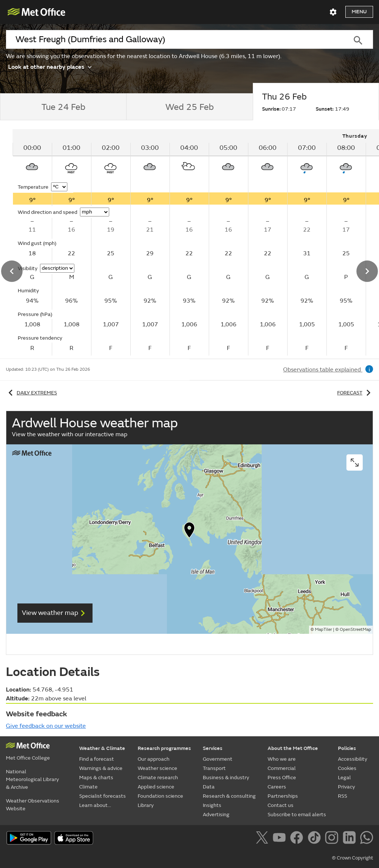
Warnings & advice (101, 768)
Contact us (281, 805)
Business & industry (226, 778)
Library (146, 805)
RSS (343, 796)
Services (213, 748)
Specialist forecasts (103, 796)
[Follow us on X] (263, 839)
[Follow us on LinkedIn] (351, 839)
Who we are (282, 759)
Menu (359, 12)
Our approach (154, 759)
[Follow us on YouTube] (281, 839)
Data (209, 787)
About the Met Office (293, 748)
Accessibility (353, 759)
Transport (214, 768)
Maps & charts (96, 778)
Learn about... (95, 805)
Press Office (282, 778)
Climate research (158, 778)
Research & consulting (229, 796)
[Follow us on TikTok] (316, 839)
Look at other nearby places (50, 66)
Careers (277, 787)
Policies (347, 748)
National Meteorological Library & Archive (32, 779)
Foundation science (160, 796)
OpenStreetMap (355, 630)
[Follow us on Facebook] (298, 839)
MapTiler (323, 630)
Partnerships (283, 796)
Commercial (282, 768)
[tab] (63, 107)
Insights (212, 805)
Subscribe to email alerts (297, 815)
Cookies (347, 768)
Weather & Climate (102, 748)
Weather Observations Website (33, 805)
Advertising (216, 815)
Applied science (156, 787)
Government (218, 759)
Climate (88, 787)
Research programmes (164, 748)
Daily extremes (31, 393)
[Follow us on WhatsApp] (367, 839)
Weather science (157, 768)
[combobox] (174, 40)
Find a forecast (97, 759)
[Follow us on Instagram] (333, 839)
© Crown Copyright (353, 858)
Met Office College (28, 758)
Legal (344, 778)
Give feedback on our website (46, 726)
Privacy (346, 787)
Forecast (355, 393)
